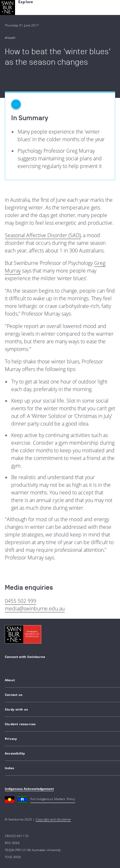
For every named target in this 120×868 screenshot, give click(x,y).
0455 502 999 (20, 601)
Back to (15, 78)
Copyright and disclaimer (53, 819)
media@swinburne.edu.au (35, 609)
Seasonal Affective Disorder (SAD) (43, 235)
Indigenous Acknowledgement (29, 789)
